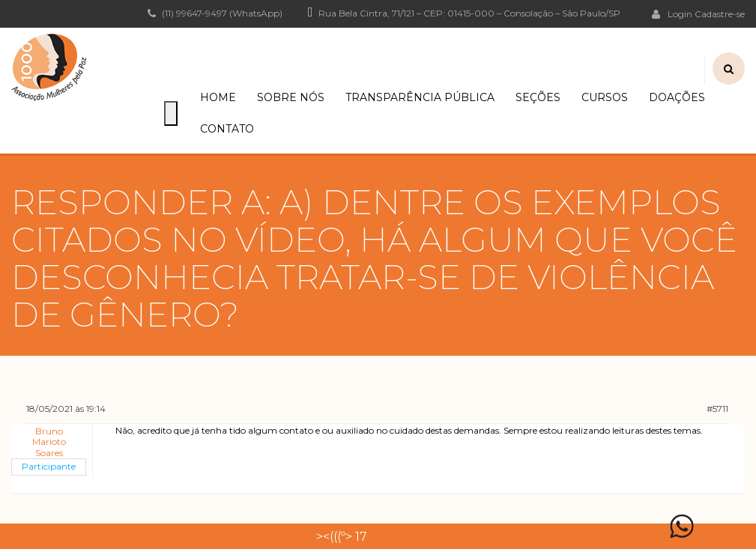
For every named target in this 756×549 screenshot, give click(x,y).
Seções (538, 97)
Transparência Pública (420, 97)
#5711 (717, 409)
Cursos (605, 97)
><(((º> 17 (342, 537)
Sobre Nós (291, 97)
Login (672, 13)
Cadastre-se (720, 14)
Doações (677, 97)
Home (218, 97)
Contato (227, 129)
